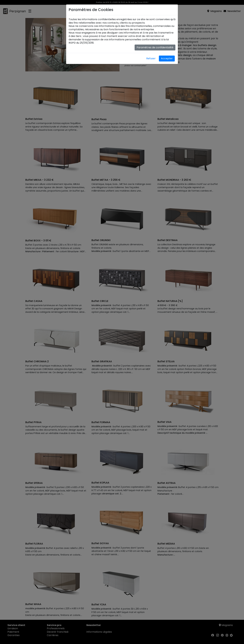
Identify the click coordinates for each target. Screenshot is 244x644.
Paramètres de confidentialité (155, 47)
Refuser (151, 58)
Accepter (167, 58)
